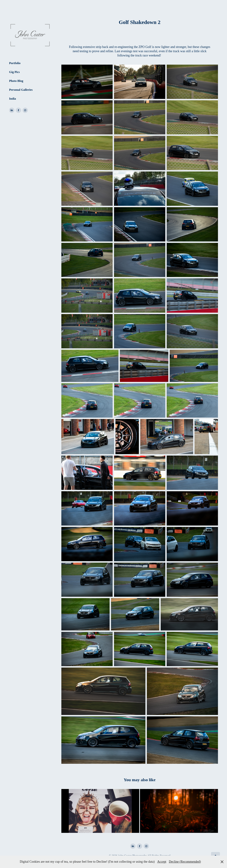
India (13, 99)
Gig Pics (14, 72)
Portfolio (15, 63)
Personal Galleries (21, 90)
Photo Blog (16, 81)
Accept (162, 862)
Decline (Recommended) (185, 862)
